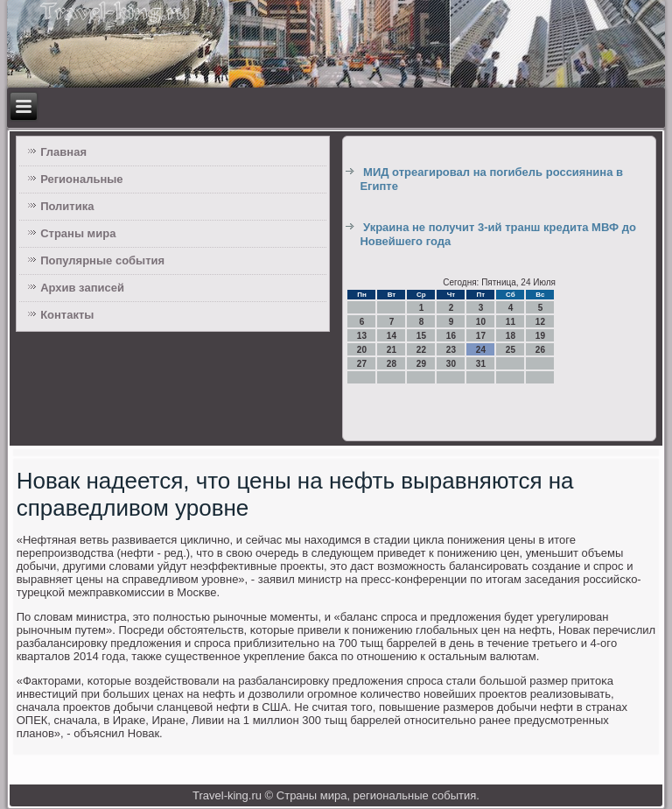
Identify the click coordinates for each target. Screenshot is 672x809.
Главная (63, 152)
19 (540, 336)
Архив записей (82, 288)
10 (481, 322)
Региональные (81, 179)
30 (451, 364)
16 (451, 336)
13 (362, 336)
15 (421, 336)
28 (392, 364)
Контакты (67, 315)
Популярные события (102, 260)
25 (511, 350)
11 (511, 322)
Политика (67, 206)
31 (481, 364)
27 (362, 364)
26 (540, 350)
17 (481, 336)
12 (540, 322)
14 (392, 336)
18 (511, 336)
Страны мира (78, 233)
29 (421, 364)
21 (392, 350)
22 (421, 350)
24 (481, 350)
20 (362, 350)
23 (451, 350)
